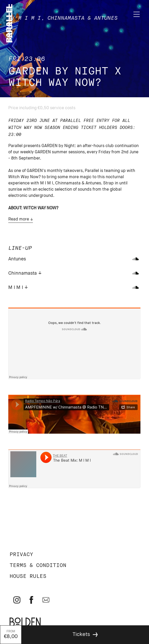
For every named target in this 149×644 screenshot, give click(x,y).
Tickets (81, 635)
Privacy (21, 555)
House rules (28, 576)
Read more (19, 219)
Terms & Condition (38, 566)
